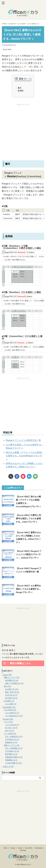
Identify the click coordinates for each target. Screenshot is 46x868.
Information (39, 848)
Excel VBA (29, 848)
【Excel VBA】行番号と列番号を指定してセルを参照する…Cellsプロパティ (28, 519)
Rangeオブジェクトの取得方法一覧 (23, 440)
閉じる (28, 79)
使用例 (20, 91)
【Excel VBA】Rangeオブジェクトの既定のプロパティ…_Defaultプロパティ (29, 554)
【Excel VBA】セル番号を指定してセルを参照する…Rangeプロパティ (28, 589)
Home (5, 848)
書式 (19, 88)
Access (13, 848)
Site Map (23, 850)
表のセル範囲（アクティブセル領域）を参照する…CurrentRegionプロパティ (25, 456)
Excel (20, 848)
